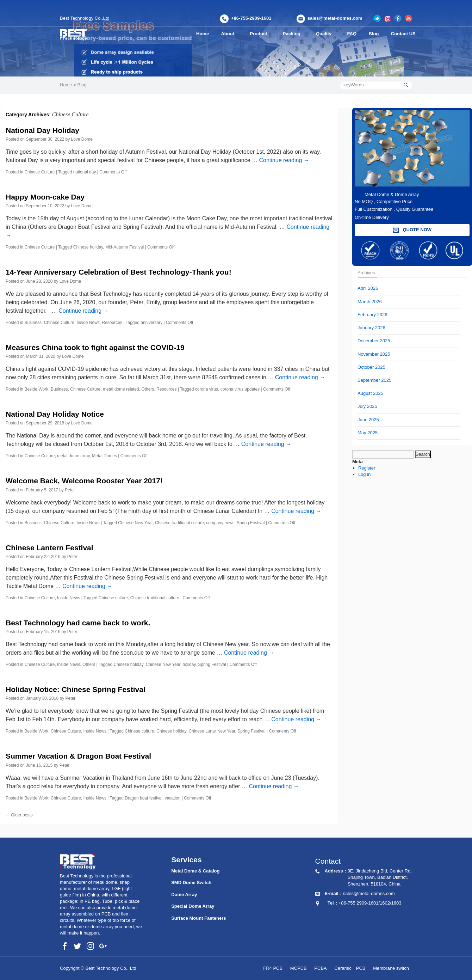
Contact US (404, 34)
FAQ (355, 34)
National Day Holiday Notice (55, 414)
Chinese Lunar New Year (212, 731)
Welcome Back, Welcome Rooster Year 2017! (84, 481)
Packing (296, 34)
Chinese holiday (88, 247)
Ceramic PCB (350, 968)
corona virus (207, 389)
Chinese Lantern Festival (49, 548)
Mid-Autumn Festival (125, 247)
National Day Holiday (42, 130)
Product (261, 34)
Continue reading (284, 160)
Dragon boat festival (144, 798)
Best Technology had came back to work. (78, 623)
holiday (189, 664)
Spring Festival (251, 523)
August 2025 (370, 393)
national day (85, 172)
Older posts (19, 815)
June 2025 (368, 420)
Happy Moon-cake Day (45, 197)
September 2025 (374, 380)
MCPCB (299, 968)
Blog (376, 34)
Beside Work (36, 389)
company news (220, 523)
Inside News (88, 323)
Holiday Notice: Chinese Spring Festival (76, 689)
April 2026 (368, 288)
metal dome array (73, 456)
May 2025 (368, 433)
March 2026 (370, 302)
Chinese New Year (135, 523)
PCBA (320, 968)
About (229, 34)
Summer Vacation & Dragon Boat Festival (78, 756)
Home (203, 34)
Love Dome (82, 139)
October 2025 (371, 367)
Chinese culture (113, 598)
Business (33, 323)
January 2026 (371, 328)
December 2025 (374, 341)
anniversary (151, 323)
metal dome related (121, 389)
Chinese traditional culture (179, 523)
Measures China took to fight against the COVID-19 (95, 347)
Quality (329, 34)
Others (148, 389)
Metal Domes (104, 456)
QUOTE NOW (412, 230)
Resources (112, 323)
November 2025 (374, 354)
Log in (364, 474)
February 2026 (372, 315)
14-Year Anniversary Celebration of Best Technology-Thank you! (119, 272)
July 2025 (367, 406)
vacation (173, 798)
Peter (70, 490)
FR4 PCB (273, 968)
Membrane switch (391, 968)
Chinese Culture (39, 172)
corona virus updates (240, 389)
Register (367, 468)
